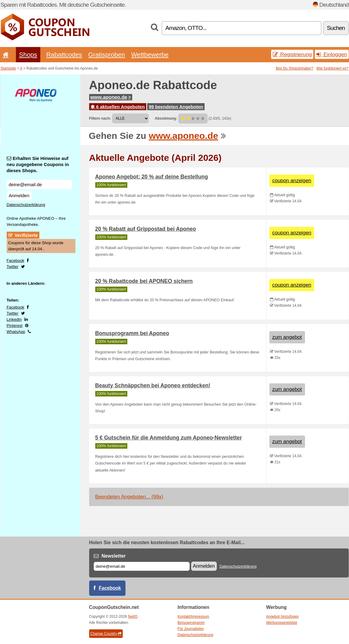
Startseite (8, 68)
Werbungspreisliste (282, 623)
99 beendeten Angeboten (176, 107)
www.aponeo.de (111, 97)
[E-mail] (142, 566)
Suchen (336, 28)
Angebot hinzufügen (283, 617)
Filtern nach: (100, 118)
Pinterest (15, 326)
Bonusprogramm (191, 623)
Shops (28, 54)
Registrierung (292, 54)
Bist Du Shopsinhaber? (294, 68)
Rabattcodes (64, 54)
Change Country (106, 634)
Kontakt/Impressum (193, 617)
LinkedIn (14, 319)
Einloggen (332, 54)
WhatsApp (16, 332)
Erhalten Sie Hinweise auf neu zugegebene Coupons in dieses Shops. (38, 164)
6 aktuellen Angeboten (118, 107)
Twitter (13, 267)
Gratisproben (107, 54)
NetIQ (133, 617)
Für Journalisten (191, 629)
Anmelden (19, 195)
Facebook (16, 260)
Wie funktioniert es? (332, 68)
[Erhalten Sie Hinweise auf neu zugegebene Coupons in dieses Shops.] (39, 185)
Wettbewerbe (150, 54)
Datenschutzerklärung (26, 205)
